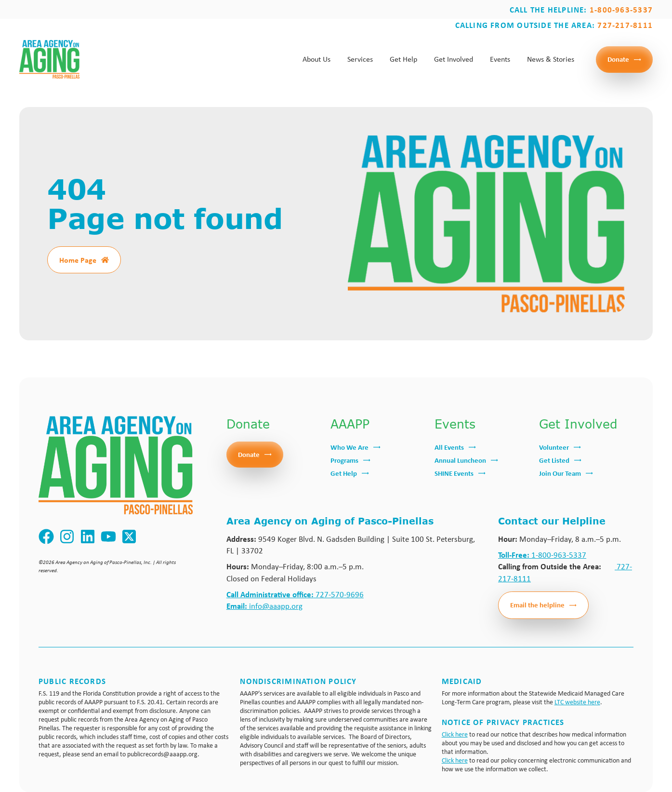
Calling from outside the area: (554, 25)
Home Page (78, 260)
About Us (316, 59)
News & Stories (551, 59)
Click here (455, 734)
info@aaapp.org (264, 606)
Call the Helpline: (581, 9)
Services (360, 59)
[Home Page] (105, 260)
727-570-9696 (295, 594)
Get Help (403, 59)
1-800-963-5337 (542, 555)
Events (500, 59)
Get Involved (454, 59)
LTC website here (577, 702)
